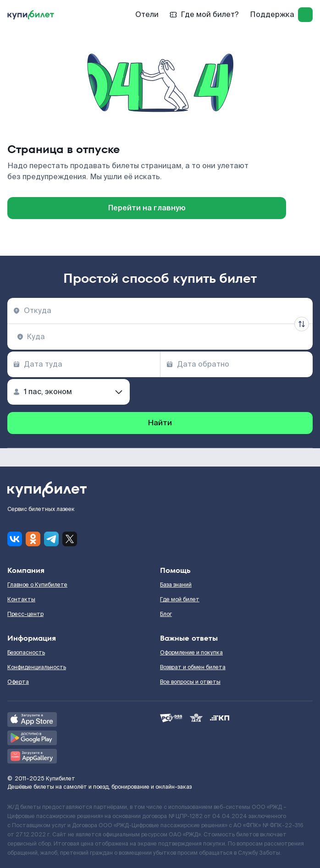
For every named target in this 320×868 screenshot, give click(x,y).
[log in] (305, 15)
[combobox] (160, 311)
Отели (147, 14)
